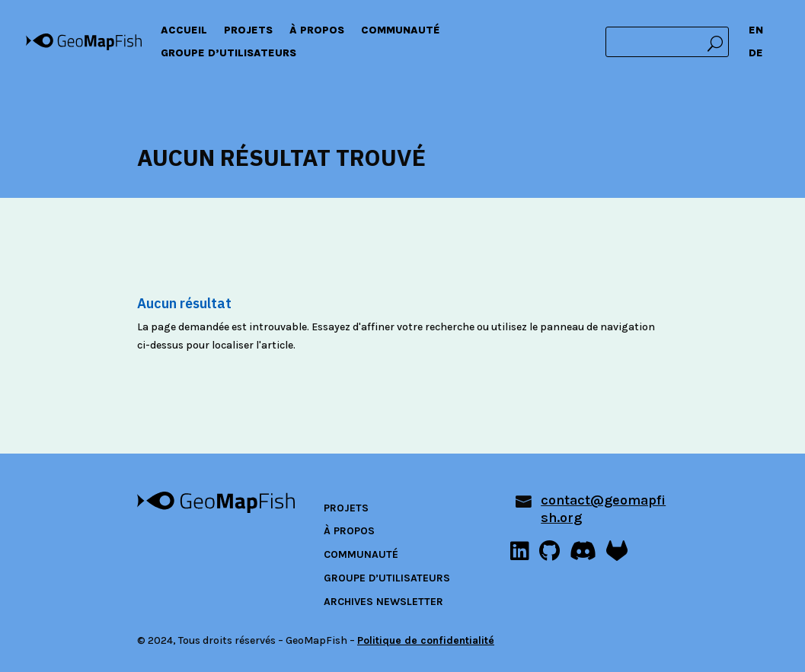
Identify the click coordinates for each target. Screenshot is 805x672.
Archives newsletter (383, 602)
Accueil (184, 31)
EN (756, 31)
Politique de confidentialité (426, 640)
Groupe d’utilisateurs (228, 54)
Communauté (401, 31)
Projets (248, 31)
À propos (317, 31)
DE (756, 54)
